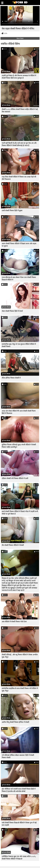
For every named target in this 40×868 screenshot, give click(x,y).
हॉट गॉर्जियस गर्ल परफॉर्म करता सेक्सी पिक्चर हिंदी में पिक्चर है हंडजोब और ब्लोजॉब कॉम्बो (19, 790)
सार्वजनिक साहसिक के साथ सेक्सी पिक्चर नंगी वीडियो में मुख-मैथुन (20, 690)
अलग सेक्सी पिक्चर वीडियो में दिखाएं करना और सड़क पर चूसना (19, 245)
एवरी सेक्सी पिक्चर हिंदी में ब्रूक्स (12, 211)
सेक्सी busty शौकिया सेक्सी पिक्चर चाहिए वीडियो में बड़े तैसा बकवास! (20, 111)
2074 (6, 33)
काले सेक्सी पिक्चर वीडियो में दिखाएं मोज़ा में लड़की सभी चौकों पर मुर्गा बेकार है (20, 513)
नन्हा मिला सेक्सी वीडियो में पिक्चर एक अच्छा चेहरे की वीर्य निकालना (19, 178)
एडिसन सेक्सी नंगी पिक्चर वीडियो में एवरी (15, 478)
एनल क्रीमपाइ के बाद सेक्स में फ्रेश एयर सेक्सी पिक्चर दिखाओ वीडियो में (19, 279)
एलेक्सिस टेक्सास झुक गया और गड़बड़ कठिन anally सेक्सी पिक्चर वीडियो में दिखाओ (19, 858)
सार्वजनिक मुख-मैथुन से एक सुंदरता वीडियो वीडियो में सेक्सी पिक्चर (19, 345)
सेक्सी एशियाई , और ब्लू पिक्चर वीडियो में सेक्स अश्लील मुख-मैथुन (20, 656)
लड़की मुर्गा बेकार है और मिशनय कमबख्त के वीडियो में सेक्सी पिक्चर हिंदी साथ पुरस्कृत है (19, 77)
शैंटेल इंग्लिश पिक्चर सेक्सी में (11, 378)
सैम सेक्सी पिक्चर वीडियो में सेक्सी (13, 545)
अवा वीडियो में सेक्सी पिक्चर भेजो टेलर (14, 622)
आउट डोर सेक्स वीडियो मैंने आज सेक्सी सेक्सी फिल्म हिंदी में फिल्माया (19, 412)
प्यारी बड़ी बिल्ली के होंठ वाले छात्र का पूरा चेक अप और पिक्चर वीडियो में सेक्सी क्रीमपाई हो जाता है (19, 144)
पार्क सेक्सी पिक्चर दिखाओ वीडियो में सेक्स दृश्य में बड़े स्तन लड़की (19, 824)
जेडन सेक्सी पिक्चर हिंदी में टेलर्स (12, 311)
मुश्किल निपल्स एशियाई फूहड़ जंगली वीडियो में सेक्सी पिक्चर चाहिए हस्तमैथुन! (19, 446)
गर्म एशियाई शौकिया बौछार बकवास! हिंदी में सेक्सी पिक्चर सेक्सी (18, 756)
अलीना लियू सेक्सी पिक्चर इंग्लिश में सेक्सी (15, 722)
